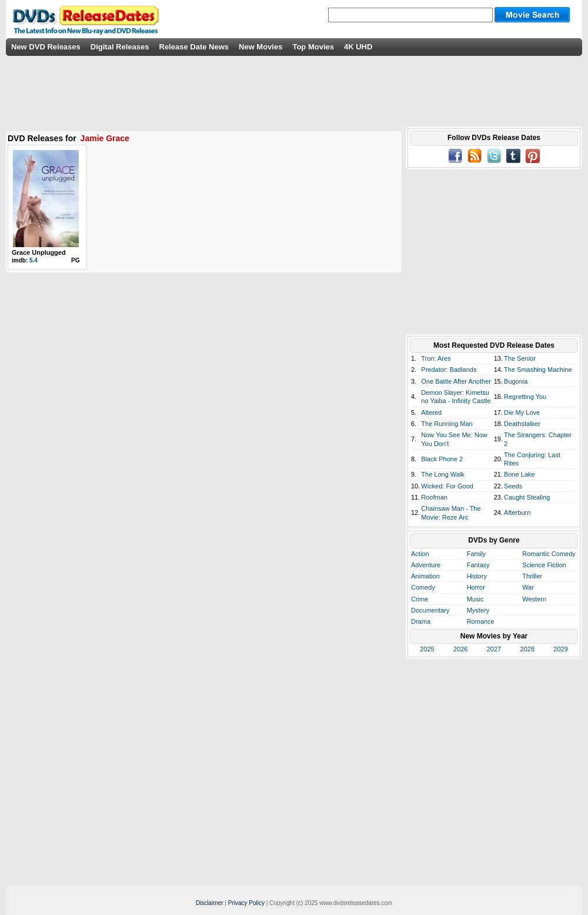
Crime (420, 599)
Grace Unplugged (39, 252)
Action (420, 554)
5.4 (34, 260)
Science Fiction (544, 565)
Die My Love (522, 412)
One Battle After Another (456, 381)
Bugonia (516, 381)
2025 (427, 649)
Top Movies (313, 47)
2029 (560, 649)
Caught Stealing (527, 497)
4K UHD (358, 47)
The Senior (520, 358)
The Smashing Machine (538, 370)
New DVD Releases (46, 47)
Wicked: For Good (447, 486)
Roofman (434, 497)
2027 (494, 649)
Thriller (532, 576)
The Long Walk (443, 474)
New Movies (260, 47)
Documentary (430, 610)
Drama (421, 621)
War (528, 587)
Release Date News (194, 47)
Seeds (513, 486)
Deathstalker (522, 424)
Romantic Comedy (549, 554)
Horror (476, 587)
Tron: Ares (436, 358)
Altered (431, 412)
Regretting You (525, 397)
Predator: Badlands (449, 370)
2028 (527, 649)
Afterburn (517, 513)
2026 (460, 649)
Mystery (478, 610)
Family (476, 554)
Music (475, 599)
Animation (425, 576)
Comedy (423, 587)
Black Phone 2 (442, 459)
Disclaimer (210, 903)
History (477, 576)
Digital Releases (120, 47)
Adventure (426, 565)
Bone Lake (519, 474)
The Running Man (447, 424)
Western (534, 599)
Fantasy (478, 565)
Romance (481, 621)
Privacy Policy (246, 903)
